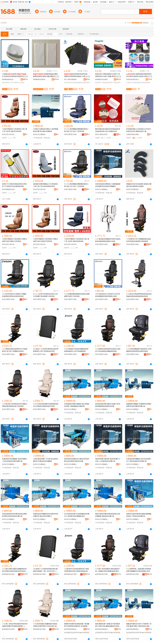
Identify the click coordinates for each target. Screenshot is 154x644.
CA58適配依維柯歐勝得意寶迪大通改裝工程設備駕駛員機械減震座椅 (108, 350)
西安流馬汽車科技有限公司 (9, 134)
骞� (25, 79)
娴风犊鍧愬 (6, 83)
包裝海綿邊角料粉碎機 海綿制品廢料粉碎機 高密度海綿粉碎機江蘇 (15, 515)
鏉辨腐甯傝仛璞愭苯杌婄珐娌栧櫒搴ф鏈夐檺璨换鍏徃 (9, 574)
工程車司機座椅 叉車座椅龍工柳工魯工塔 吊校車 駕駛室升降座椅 (15, 130)
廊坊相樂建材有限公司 (9, 189)
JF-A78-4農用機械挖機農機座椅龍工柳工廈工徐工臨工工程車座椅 (76, 185)
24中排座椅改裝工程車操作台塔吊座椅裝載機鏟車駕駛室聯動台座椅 (108, 295)
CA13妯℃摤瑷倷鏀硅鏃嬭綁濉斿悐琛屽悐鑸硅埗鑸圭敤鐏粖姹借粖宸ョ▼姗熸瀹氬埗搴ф (15, 570)
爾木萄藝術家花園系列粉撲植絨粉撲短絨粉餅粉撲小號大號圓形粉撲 (108, 130)
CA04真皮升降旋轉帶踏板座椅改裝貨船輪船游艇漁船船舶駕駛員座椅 (139, 295)
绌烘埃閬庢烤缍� (70, 83)
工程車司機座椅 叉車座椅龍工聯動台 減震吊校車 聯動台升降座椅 (15, 240)
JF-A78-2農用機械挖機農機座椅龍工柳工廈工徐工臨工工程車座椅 (76, 130)
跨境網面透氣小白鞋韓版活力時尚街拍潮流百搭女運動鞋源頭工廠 (139, 130)
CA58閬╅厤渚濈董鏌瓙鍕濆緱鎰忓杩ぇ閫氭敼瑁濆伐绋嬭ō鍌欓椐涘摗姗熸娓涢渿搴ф (108, 570)
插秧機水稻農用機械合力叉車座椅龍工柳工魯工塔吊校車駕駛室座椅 (45, 185)
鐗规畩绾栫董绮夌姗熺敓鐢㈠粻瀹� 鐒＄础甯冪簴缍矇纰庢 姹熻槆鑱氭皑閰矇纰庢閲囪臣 (77, 625)
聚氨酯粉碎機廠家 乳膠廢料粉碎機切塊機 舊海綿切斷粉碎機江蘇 (139, 405)
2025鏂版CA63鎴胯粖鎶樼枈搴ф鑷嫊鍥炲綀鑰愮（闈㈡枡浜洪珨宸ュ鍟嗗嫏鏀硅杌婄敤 (46, 570)
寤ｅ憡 (26, 76)
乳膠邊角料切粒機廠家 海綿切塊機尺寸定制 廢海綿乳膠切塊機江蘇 (15, 460)
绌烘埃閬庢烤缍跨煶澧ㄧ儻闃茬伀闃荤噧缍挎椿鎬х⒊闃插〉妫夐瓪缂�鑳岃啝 (77, 75)
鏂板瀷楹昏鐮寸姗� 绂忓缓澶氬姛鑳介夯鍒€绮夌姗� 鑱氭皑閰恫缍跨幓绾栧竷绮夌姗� (108, 625)
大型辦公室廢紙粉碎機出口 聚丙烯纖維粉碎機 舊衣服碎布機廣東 (46, 130)
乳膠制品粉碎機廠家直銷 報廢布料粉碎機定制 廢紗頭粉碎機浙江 (46, 515)
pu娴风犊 (129, 83)
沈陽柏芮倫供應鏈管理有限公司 (133, 134)
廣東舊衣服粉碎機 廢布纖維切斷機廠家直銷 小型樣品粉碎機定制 (139, 515)
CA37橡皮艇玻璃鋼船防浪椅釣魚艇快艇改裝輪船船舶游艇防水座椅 (108, 240)
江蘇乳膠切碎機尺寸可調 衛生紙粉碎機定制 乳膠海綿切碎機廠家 (46, 460)
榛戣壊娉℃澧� (111, 83)
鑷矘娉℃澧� (100, 83)
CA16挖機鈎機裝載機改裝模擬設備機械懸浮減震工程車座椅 (77, 295)
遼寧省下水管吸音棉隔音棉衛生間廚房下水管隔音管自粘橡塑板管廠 (14, 185)
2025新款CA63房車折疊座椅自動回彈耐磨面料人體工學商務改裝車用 (46, 350)
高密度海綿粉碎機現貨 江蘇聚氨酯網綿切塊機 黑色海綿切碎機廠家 (108, 185)
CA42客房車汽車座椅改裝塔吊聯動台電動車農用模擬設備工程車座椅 (15, 405)
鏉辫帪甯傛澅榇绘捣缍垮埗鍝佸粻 (40, 79)
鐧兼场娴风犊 (138, 83)
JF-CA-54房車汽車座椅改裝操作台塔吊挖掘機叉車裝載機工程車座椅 (45, 295)
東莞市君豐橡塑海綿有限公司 (133, 189)
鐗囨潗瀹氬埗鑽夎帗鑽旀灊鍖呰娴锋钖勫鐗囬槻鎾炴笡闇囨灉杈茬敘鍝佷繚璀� (45, 75)
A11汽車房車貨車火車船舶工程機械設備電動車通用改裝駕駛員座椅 (14, 295)
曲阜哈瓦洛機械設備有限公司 (40, 134)
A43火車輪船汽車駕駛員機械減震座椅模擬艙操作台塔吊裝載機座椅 (76, 350)
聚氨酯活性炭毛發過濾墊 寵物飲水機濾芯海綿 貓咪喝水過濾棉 (139, 185)
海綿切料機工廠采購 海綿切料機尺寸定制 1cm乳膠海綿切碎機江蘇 (108, 460)
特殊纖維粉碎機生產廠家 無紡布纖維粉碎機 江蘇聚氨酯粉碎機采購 (77, 405)
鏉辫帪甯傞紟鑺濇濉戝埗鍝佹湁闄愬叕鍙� (102, 79)
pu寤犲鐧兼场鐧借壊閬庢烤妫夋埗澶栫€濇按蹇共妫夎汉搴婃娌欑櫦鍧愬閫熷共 (139, 75)
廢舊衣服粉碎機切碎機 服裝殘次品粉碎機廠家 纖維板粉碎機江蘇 (108, 515)
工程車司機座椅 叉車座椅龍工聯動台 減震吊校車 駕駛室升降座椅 (46, 240)
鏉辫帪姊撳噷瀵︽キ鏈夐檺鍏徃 (9, 79)
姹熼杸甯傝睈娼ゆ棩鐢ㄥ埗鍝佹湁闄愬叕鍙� (133, 79)
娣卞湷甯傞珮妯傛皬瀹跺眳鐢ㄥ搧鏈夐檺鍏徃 (71, 79)
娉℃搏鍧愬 (15, 83)
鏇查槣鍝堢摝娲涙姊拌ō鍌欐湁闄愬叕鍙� (71, 629)
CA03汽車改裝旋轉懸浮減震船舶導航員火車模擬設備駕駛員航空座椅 (46, 405)
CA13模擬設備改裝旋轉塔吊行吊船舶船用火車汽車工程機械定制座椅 (15, 350)
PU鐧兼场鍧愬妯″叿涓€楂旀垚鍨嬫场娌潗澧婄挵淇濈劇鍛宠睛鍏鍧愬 (14, 75)
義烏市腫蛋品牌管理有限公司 (102, 134)
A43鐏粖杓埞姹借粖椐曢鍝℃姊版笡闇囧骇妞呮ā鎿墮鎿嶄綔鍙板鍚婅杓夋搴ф (77, 570)
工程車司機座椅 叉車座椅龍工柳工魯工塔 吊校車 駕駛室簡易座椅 (77, 240)
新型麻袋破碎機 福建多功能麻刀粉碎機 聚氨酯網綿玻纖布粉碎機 (108, 405)
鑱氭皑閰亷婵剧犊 (83, 83)
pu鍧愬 (22, 83)
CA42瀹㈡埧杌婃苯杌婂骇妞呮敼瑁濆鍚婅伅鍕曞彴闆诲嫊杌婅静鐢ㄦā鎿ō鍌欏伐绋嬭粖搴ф (15, 625)
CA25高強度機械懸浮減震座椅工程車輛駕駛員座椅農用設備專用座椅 (139, 350)
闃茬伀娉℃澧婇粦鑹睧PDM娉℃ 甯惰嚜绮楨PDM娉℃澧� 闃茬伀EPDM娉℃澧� (108, 75)
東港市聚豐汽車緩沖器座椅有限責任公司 (71, 134)
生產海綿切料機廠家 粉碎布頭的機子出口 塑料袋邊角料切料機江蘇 (139, 460)
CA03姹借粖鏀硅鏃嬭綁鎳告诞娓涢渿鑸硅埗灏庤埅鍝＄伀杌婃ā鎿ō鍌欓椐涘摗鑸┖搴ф (46, 625)
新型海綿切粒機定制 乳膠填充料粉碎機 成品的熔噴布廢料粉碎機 (77, 460)
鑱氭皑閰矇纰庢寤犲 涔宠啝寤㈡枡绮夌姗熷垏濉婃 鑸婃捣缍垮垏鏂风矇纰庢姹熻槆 (139, 625)
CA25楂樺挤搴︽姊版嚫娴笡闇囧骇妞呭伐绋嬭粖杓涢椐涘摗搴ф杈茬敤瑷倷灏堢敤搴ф (139, 570)
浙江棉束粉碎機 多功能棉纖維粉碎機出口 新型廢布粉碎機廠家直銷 (77, 515)
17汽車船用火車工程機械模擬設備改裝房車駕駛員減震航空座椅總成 (139, 240)
